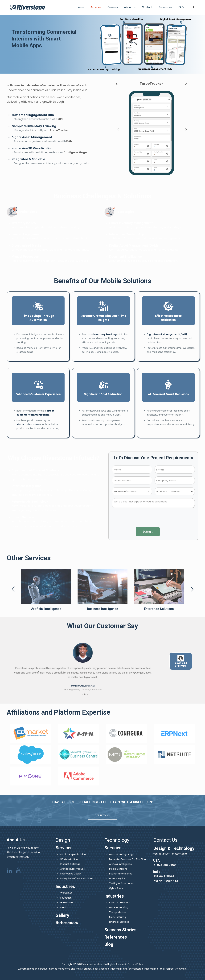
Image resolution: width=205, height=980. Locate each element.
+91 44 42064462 (166, 881)
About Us (16, 840)
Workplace (66, 893)
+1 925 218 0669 (164, 865)
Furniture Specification (73, 854)
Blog (109, 944)
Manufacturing (118, 917)
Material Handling (119, 907)
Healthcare (67, 903)
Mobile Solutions (118, 869)
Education (66, 898)
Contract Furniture (120, 903)
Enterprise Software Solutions (77, 878)
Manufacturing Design (122, 854)
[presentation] (153, 518)
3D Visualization (69, 859)
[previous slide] (13, 589)
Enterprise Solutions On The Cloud (128, 859)
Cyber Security (117, 888)
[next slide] (192, 589)
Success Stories (120, 930)
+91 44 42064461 (165, 876)
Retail (63, 907)
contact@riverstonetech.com (170, 854)
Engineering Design (71, 874)
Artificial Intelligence (121, 864)
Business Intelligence (121, 874)
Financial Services (119, 922)
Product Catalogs (70, 864)
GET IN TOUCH (103, 815)
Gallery (62, 915)
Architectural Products (73, 869)
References (67, 923)
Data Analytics (117, 878)
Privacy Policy (135, 964)
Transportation (118, 912)
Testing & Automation (122, 883)
